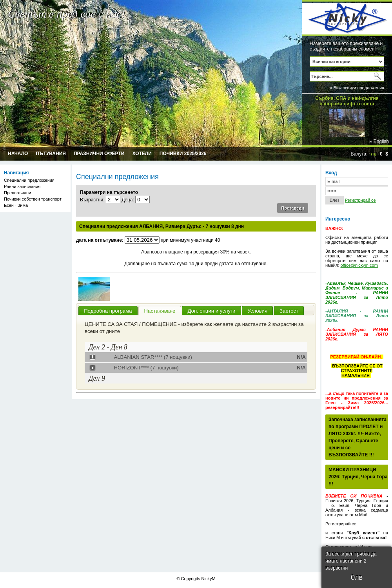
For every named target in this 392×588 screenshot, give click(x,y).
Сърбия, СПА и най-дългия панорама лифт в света (347, 100)
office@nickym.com (359, 265)
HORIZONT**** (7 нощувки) (146, 368)
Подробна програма (108, 311)
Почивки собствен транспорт (33, 199)
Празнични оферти (99, 154)
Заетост (289, 311)
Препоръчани (17, 193)
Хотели (142, 154)
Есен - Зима (16, 205)
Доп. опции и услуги (211, 311)
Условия (257, 311)
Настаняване (160, 311)
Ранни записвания (22, 186)
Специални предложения (29, 180)
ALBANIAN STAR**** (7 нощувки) (153, 357)
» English (379, 141)
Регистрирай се (360, 200)
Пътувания (51, 154)
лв (374, 154)
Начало (18, 154)
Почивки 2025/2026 (183, 154)
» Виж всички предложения (357, 88)
